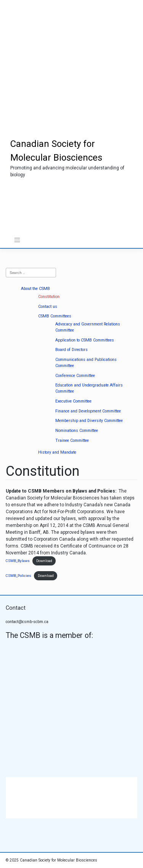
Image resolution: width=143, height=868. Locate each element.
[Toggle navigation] (17, 240)
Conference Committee (75, 376)
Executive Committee (73, 401)
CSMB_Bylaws (18, 561)
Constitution (49, 297)
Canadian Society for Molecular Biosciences (59, 860)
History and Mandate (57, 452)
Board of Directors (71, 350)
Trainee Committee (72, 440)
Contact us (48, 307)
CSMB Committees (55, 316)
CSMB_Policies (18, 576)
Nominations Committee (77, 431)
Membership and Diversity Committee (89, 421)
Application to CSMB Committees (85, 340)
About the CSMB (35, 289)
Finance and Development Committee (88, 411)
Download (44, 561)
